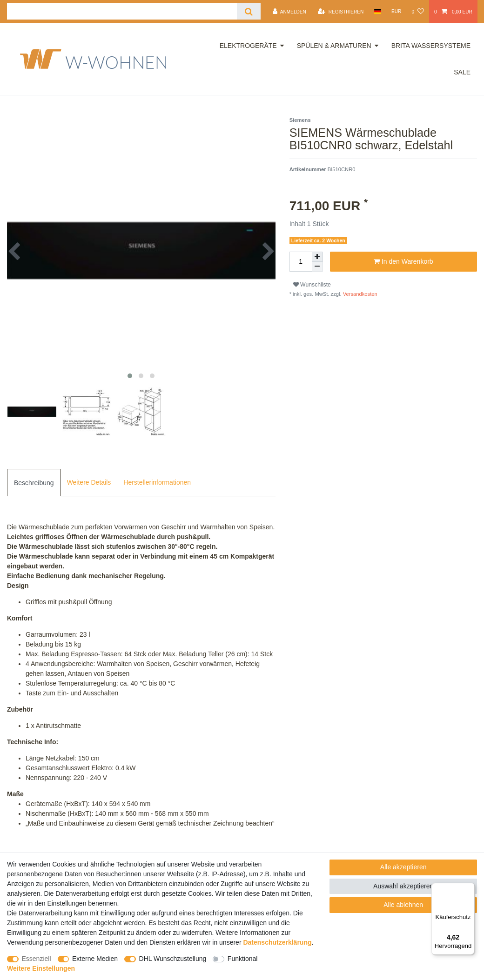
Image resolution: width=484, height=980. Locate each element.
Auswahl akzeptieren (403, 886)
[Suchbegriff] (122, 11)
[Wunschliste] (417, 12)
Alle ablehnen (403, 905)
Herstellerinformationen (157, 482)
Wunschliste (312, 285)
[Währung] (397, 11)
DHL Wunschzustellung (173, 959)
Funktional (243, 959)
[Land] (377, 11)
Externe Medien (95, 959)
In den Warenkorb (403, 262)
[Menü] (469, 888)
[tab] (34, 482)
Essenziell (37, 959)
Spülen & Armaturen (334, 46)
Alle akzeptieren (403, 867)
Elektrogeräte (248, 46)
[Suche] (249, 11)
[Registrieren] (341, 12)
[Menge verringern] (317, 267)
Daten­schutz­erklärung (277, 942)
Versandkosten (360, 294)
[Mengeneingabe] (301, 262)
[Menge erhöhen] (317, 257)
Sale (462, 72)
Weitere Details (89, 482)
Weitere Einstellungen (41, 968)
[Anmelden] (289, 12)
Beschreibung (34, 483)
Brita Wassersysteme (431, 46)
